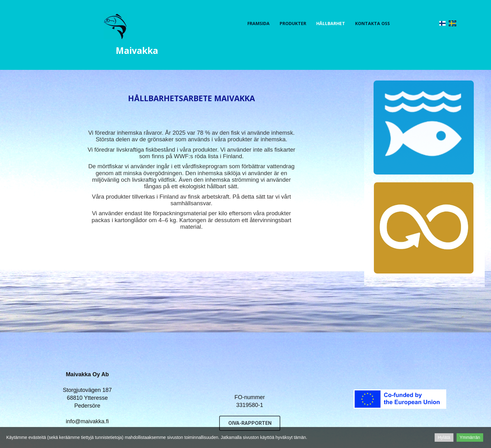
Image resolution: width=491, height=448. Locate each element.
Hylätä (444, 437)
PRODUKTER (293, 23)
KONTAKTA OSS (372, 23)
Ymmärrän (470, 437)
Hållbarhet (331, 23)
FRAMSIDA (258, 23)
